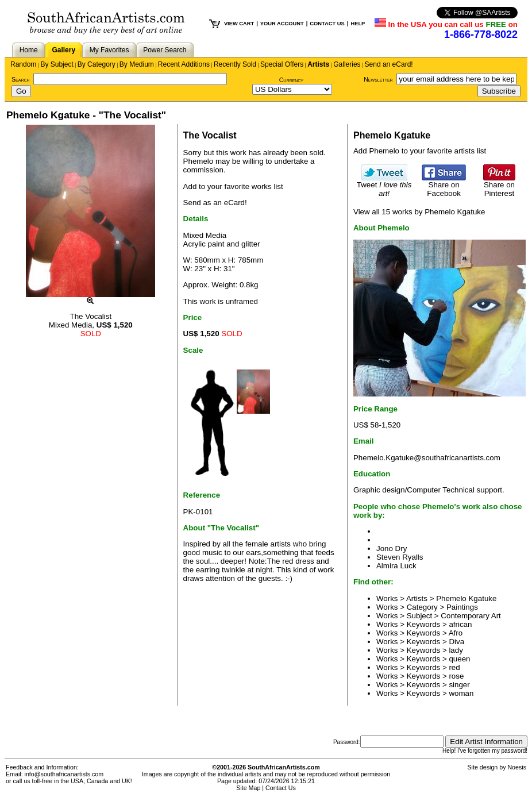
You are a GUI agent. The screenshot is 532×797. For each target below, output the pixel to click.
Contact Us (281, 788)
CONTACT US (327, 24)
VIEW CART (239, 24)
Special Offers (282, 64)
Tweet (384, 186)
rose (456, 676)
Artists (318, 64)
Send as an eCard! (215, 203)
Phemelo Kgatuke (466, 598)
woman (461, 693)
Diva (456, 642)
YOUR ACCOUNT (282, 24)
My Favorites (109, 50)
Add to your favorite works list (233, 186)
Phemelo (198, 161)
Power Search (165, 50)
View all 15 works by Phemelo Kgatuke (419, 212)
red (454, 667)
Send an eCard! (389, 64)
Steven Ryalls (400, 557)
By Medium (137, 64)
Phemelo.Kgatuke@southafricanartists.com (427, 458)
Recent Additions (184, 64)
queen (459, 659)
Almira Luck (396, 566)
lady (456, 650)
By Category (97, 64)
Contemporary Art (471, 616)
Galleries (347, 64)
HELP (358, 24)
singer (459, 685)
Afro (456, 633)
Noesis (517, 767)
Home (29, 50)
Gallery (63, 50)
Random (23, 64)
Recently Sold (235, 64)
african (460, 624)
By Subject (57, 64)
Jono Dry (392, 548)
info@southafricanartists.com (64, 774)
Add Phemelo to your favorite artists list (420, 151)
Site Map (248, 788)
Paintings (462, 607)
